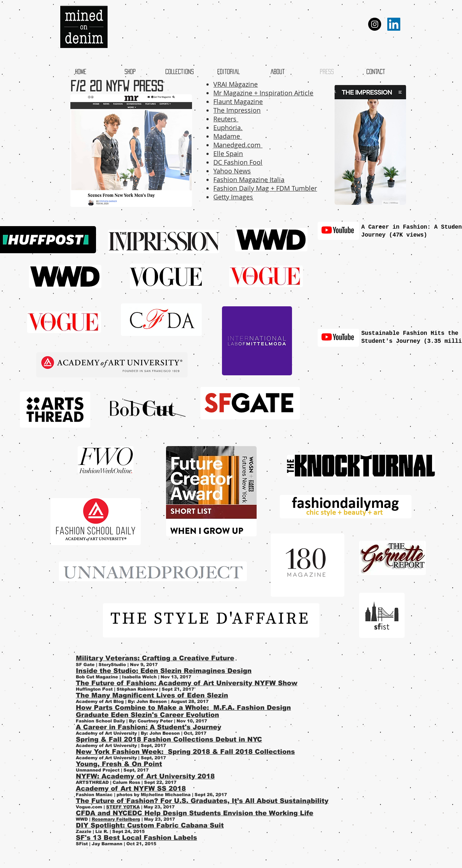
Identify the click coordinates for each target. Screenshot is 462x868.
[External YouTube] (385, 280)
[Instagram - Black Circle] (375, 24)
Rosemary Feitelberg (116, 819)
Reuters (226, 119)
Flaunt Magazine (238, 102)
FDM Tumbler (297, 188)
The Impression (237, 110)
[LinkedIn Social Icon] (394, 24)
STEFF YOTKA (123, 807)
